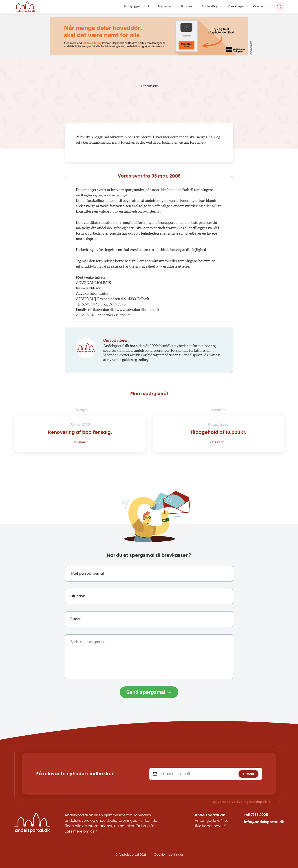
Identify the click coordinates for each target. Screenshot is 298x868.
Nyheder (165, 7)
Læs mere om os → (81, 832)
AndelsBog (210, 7)
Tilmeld (248, 774)
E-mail (76, 619)
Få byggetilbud (136, 7)
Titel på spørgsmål (87, 574)
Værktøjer (236, 7)
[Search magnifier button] (279, 7)
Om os (258, 7)
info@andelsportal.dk (264, 822)
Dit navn (78, 596)
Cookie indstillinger (169, 855)
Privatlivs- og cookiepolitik (249, 802)
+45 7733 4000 (256, 815)
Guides (187, 7)
